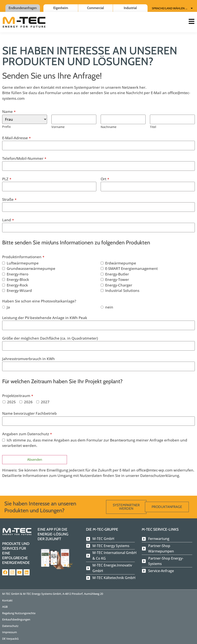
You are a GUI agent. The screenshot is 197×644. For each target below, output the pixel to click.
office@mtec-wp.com (154, 470)
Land (8, 220)
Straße (9, 199)
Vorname (58, 127)
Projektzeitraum (18, 396)
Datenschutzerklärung (160, 475)
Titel (153, 127)
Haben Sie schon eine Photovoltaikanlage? (39, 301)
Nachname (109, 127)
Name (9, 112)
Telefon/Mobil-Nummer (24, 158)
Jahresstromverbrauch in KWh (29, 359)
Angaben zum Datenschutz (27, 434)
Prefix (6, 127)
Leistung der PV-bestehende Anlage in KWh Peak (45, 318)
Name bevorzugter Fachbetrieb (29, 413)
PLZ (7, 179)
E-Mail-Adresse (16, 138)
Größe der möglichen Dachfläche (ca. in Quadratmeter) (50, 338)
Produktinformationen (23, 257)
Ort (105, 179)
